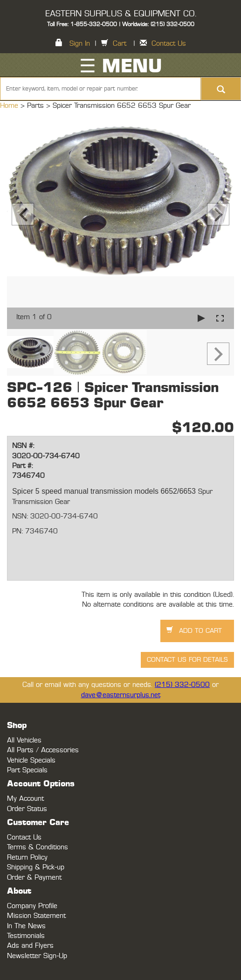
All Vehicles (24, 740)
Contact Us (169, 44)
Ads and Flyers (30, 946)
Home (10, 106)
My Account (25, 799)
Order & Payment (34, 878)
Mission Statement (36, 916)
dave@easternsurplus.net (121, 695)
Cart (120, 44)
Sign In (80, 44)
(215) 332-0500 (182, 685)
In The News (26, 926)
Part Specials (27, 770)
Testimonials (26, 936)
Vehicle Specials (31, 760)
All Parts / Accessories (43, 750)
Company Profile (32, 906)
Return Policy (27, 857)
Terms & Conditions (38, 847)
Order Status (27, 809)
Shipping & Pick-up (36, 867)
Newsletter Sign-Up (37, 956)
